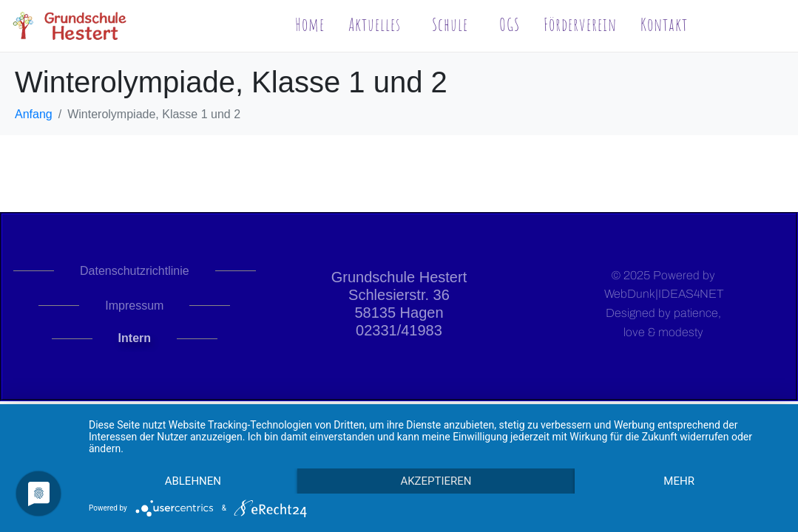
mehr (679, 481)
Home (310, 24)
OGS (510, 24)
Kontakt (664, 24)
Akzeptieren (436, 481)
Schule (450, 24)
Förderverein (580, 24)
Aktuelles (375, 24)
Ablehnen (193, 481)
